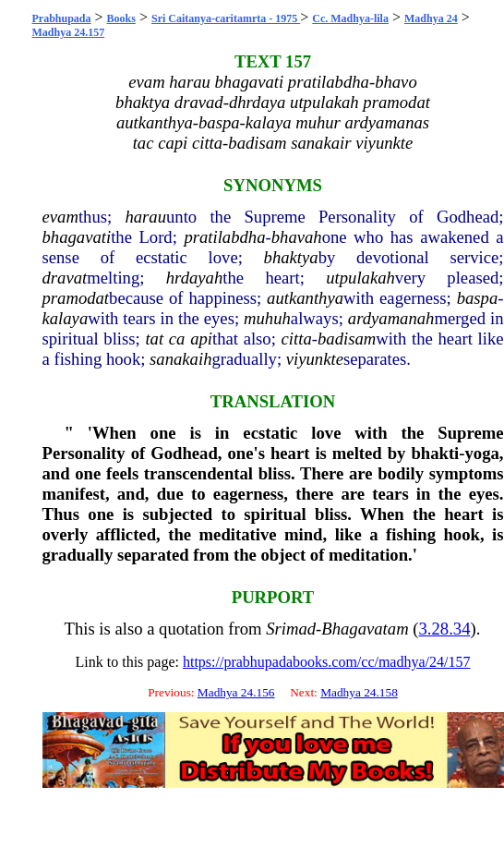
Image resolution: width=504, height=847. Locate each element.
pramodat (76, 298)
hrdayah (195, 278)
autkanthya (305, 298)
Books (121, 18)
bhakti (435, 453)
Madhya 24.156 (236, 692)
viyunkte (315, 359)
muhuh (267, 318)
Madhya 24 (431, 18)
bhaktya (291, 257)
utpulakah (360, 278)
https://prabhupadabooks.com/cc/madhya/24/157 (327, 662)
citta (297, 339)
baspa (478, 298)
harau (145, 217)
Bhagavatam (365, 629)
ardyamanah (391, 318)
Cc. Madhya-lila (350, 18)
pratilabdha (224, 237)
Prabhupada (62, 18)
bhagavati (77, 237)
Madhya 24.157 (69, 32)
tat (154, 339)
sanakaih (180, 359)
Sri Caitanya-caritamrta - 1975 (226, 18)
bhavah (297, 237)
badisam (347, 339)
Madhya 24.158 (359, 692)
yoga (482, 453)
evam (60, 217)
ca (177, 339)
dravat (65, 278)
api (201, 339)
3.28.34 (445, 629)
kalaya (66, 318)
